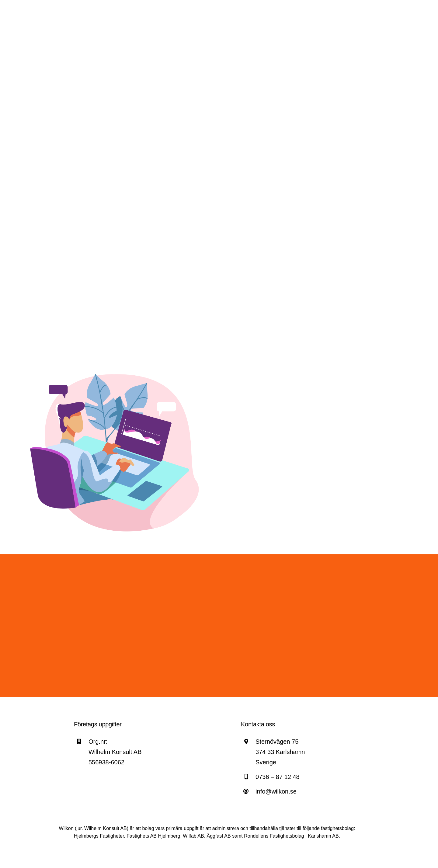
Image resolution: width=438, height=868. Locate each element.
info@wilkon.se (276, 791)
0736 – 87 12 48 (278, 777)
